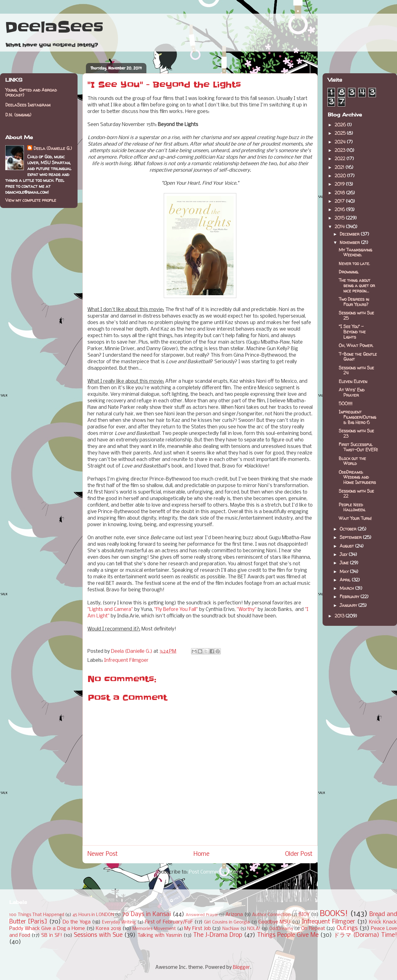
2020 (341, 176)
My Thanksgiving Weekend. (355, 252)
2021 (340, 167)
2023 (341, 150)
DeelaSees (54, 27)
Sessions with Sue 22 (356, 494)
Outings (347, 928)
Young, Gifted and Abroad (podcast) (31, 93)
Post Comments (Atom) (215, 872)
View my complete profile (31, 200)
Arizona (234, 915)
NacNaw (231, 929)
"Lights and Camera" (110, 610)
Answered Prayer (202, 915)
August (347, 546)
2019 (340, 184)
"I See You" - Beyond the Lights (352, 332)
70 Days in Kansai (147, 915)
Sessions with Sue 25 (356, 315)
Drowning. (349, 272)
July (344, 554)
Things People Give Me (288, 935)
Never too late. (354, 263)
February (350, 596)
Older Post (299, 854)
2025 (341, 133)
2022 (341, 158)
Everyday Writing (119, 922)
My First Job (197, 929)
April (346, 580)
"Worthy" (247, 610)
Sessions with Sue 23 (356, 433)
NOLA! (254, 929)
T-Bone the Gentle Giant (358, 357)
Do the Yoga (77, 922)
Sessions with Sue (98, 935)
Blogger (241, 967)
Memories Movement (154, 929)
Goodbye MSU (274, 922)
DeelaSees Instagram (28, 105)
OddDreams (281, 929)
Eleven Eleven (353, 381)
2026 (341, 125)
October (349, 529)
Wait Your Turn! (355, 518)
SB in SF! (52, 935)
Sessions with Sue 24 (356, 370)
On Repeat (313, 929)
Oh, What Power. (356, 345)
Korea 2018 (108, 929)
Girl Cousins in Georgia (227, 922)
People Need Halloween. (352, 507)
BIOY (304, 915)
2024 (341, 142)
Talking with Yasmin (160, 935)
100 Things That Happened (37, 915)
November (350, 242)
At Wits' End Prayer (352, 392)
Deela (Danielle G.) (53, 148)
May (345, 571)
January (349, 605)
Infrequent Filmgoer (126, 660)
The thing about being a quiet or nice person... (357, 285)
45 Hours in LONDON (93, 915)
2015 (340, 218)
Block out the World (352, 461)
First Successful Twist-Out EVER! (358, 447)
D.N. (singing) (18, 115)
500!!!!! (346, 403)
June (345, 563)
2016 (340, 209)
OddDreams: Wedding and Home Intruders (357, 477)
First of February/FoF (169, 922)
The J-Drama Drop (218, 935)
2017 (340, 201)
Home (201, 854)
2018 (340, 193)
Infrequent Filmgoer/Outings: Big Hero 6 (357, 417)
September (351, 537)
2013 (340, 616)
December (350, 234)
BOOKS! (334, 914)
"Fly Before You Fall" (176, 610)
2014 (340, 226)
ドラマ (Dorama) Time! (365, 935)
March (347, 588)
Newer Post (103, 854)
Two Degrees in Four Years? (354, 302)
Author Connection (271, 915)
